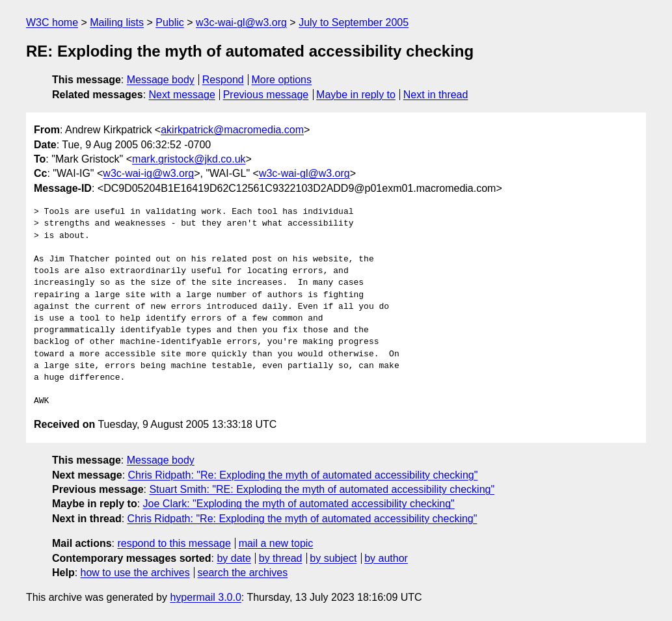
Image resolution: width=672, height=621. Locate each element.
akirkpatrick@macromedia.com (232, 130)
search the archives (243, 573)
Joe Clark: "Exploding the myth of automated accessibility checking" (299, 504)
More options (282, 80)
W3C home (52, 22)
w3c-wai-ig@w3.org (148, 173)
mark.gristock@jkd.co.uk (189, 159)
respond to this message (174, 543)
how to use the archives (135, 573)
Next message (182, 95)
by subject (333, 558)
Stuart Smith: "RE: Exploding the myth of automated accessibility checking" (322, 489)
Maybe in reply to (356, 95)
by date (234, 558)
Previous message (266, 95)
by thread (281, 558)
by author (386, 558)
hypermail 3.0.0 (205, 597)
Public (170, 22)
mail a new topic (276, 543)
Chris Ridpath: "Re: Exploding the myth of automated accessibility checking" (303, 475)
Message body (161, 80)
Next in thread (436, 95)
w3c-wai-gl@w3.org (241, 22)
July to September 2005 (354, 22)
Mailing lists (117, 22)
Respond (223, 80)
